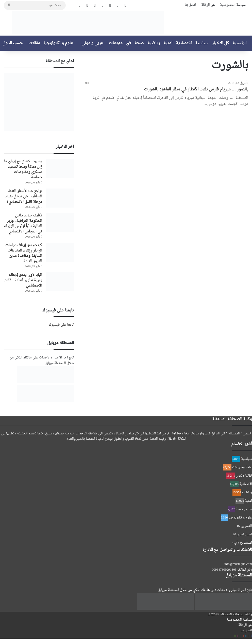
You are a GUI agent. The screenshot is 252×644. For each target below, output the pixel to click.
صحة (139, 43)
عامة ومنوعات (242, 467)
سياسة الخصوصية (233, 5)
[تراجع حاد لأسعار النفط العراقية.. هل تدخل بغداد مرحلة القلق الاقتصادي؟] (60, 198)
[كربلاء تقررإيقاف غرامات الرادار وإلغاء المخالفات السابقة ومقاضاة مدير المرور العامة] (60, 252)
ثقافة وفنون (244, 476)
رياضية (154, 43)
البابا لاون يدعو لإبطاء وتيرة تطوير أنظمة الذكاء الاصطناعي (23, 280)
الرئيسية (239, 43)
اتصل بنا (190, 5)
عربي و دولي (92, 43)
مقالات (34, 43)
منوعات (116, 43)
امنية (168, 43)
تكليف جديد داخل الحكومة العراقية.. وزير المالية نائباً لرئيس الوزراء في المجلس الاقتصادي (23, 224)
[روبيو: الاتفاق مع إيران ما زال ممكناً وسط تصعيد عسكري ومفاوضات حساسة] (60, 168)
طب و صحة (244, 509)
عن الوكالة (208, 5)
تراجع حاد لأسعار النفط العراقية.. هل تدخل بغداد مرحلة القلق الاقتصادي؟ (23, 197)
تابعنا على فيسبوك (61, 325)
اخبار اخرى (244, 534)
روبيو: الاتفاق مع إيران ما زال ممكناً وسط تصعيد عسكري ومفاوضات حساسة (23, 169)
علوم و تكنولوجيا (58, 43)
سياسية (202, 43)
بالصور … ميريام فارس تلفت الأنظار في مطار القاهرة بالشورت (196, 89)
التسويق (246, 526)
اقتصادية (184, 43)
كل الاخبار (220, 43)
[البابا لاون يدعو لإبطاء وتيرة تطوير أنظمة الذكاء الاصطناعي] (60, 282)
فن (129, 43)
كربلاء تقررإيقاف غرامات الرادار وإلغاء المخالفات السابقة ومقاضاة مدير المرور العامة (24, 253)
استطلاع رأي (243, 543)
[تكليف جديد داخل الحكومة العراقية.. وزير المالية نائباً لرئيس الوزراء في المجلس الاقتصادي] (60, 222)
